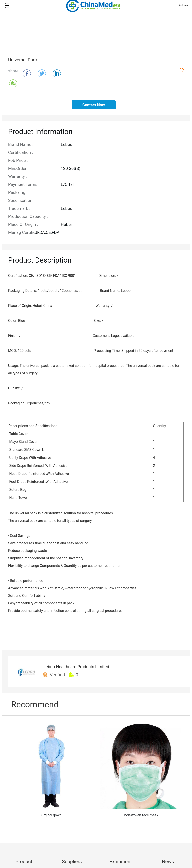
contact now (94, 105)
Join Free (182, 5)
